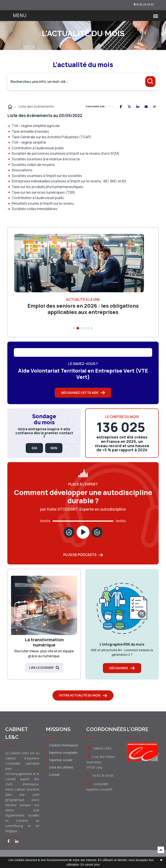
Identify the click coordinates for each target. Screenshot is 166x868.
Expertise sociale (61, 760)
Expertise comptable (63, 753)
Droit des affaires (61, 767)
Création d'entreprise (64, 745)
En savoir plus (90, 865)
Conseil (54, 775)
